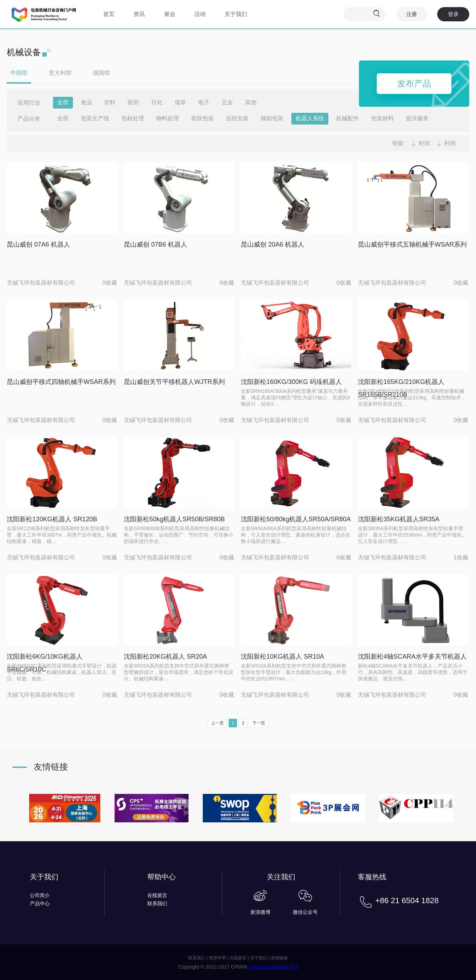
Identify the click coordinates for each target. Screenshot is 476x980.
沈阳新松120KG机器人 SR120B (52, 519)
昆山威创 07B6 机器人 (155, 244)
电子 (204, 102)
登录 (453, 14)
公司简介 (40, 895)
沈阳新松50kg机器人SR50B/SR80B (174, 519)
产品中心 (40, 903)
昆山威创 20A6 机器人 (273, 244)
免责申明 (217, 958)
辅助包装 (272, 118)
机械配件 (348, 118)
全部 (63, 102)
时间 (424, 143)
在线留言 (157, 895)
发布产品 (414, 83)
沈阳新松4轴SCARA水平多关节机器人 (412, 657)
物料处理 (168, 118)
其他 (251, 102)
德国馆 (101, 73)
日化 (157, 102)
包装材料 (382, 118)
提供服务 (417, 118)
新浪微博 (260, 912)
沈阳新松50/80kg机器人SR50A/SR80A (296, 519)
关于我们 (236, 14)
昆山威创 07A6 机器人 (38, 244)
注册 (412, 14)
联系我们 (157, 903)
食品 (86, 102)
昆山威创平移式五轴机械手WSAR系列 (412, 244)
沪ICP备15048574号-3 (273, 967)
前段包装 (202, 118)
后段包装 (237, 118)
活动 (200, 14)
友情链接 (279, 958)
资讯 (139, 14)
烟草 (180, 102)
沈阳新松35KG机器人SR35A (399, 519)
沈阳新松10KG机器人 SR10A (282, 657)
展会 (170, 14)
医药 (133, 102)
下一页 (259, 723)
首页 (109, 14)
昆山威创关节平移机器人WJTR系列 (174, 382)
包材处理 (133, 118)
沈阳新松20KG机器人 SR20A (165, 657)
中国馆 (19, 73)
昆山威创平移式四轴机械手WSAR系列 (61, 382)
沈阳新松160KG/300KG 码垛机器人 (291, 382)
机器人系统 (310, 118)
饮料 (110, 102)
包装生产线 (95, 118)
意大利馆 (60, 73)
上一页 (217, 723)
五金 (227, 102)
